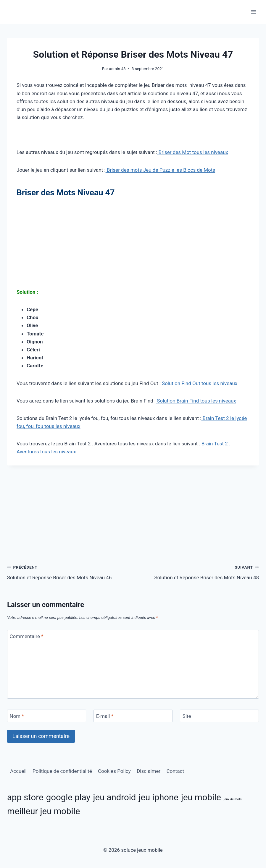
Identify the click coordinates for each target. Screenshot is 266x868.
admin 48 (117, 69)
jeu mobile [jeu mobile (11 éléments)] (201, 797)
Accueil (18, 771)
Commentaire (27, 636)
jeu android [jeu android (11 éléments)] (115, 797)
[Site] (219, 716)
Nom (17, 716)
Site (187, 716)
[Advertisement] (133, 244)
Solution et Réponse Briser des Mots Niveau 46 (68, 572)
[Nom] (47, 716)
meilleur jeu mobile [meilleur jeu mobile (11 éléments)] (43, 811)
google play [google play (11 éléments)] (68, 797)
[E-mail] (133, 716)
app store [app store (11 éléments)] (25, 797)
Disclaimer (149, 771)
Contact (175, 771)
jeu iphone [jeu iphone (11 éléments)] (159, 797)
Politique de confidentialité (62, 771)
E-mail (105, 716)
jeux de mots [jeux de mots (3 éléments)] (233, 799)
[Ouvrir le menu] (253, 12)
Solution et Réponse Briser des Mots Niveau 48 (199, 572)
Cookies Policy (114, 771)
